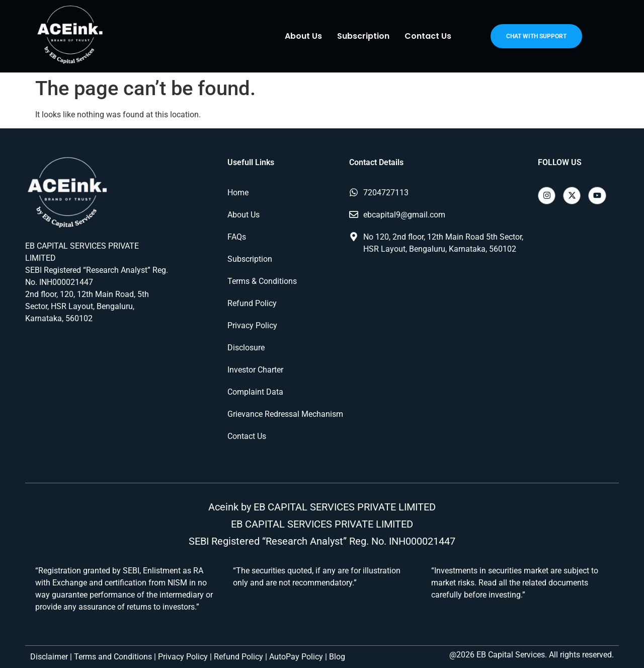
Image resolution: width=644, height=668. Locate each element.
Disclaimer (49, 657)
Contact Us (428, 36)
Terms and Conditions (113, 657)
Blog (337, 657)
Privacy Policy (183, 657)
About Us (303, 36)
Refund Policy (238, 657)
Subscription (363, 36)
